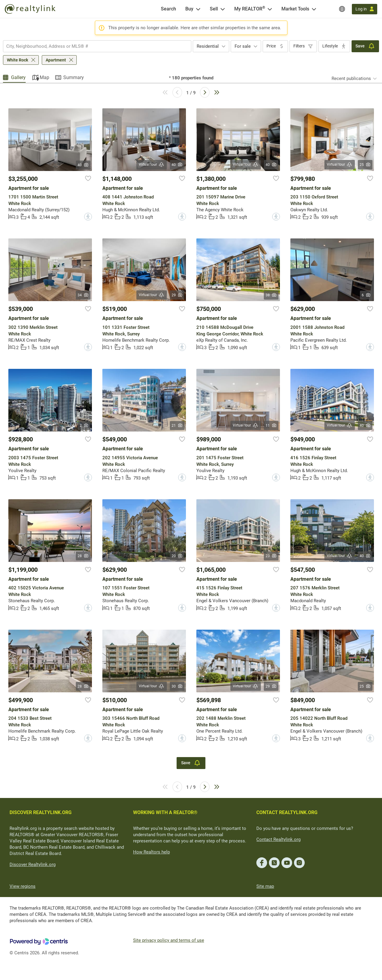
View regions (23, 886)
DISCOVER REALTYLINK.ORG (41, 812)
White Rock (17, 60)
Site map (265, 886)
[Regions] (342, 9)
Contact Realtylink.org (278, 839)
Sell (214, 9)
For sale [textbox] (243, 46)
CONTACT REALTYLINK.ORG (287, 812)
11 (271, 426)
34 (83, 295)
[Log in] (365, 9)
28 (83, 556)
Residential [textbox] (208, 46)
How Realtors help (151, 852)
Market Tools (295, 9)
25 (365, 165)
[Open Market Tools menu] (314, 9)
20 (177, 556)
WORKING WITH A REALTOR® (165, 812)
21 (177, 426)
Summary (74, 77)
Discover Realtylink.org (33, 865)
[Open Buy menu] (198, 9)
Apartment (56, 60)
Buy (189, 9)
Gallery (18, 77)
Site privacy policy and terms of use (169, 940)
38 (271, 295)
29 (177, 295)
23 (271, 556)
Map (44, 77)
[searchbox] (93, 46)
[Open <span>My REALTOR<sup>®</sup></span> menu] (270, 9)
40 (83, 165)
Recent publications (351, 78)
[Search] (168, 9)
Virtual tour (152, 165)
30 (177, 686)
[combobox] (97, 46)
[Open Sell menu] (223, 9)
